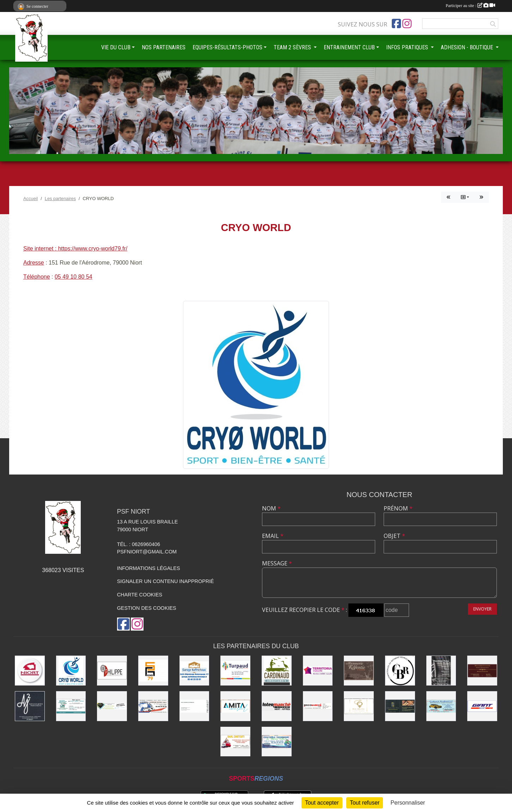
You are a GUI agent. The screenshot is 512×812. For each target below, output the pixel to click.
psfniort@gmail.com (147, 552)
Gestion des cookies (147, 608)
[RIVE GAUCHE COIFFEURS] (359, 706)
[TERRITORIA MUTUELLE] (318, 671)
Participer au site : (470, 6)
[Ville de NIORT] (30, 671)
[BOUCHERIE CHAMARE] (482, 671)
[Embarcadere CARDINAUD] (277, 671)
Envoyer (482, 609)
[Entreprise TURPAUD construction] (235, 671)
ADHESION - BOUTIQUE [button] (468, 47)
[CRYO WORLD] (71, 671)
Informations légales (149, 568)
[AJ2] (30, 706)
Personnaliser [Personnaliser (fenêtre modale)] (408, 803)
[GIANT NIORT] (482, 706)
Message (277, 563)
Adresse (34, 263)
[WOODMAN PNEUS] (441, 671)
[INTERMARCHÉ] (277, 706)
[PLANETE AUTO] (153, 706)
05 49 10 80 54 (74, 277)
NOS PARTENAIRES (164, 47)
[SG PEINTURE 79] (153, 671)
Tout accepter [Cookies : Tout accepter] (322, 803)
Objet (394, 536)
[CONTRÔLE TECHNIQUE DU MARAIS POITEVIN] (277, 742)
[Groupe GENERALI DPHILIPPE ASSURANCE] (112, 671)
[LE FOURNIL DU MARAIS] (400, 706)
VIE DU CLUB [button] (116, 47)
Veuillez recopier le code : (304, 610)
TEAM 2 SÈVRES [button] (293, 47)
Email (273, 536)
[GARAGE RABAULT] (441, 706)
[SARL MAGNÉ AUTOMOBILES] (194, 706)
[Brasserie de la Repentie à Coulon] (359, 671)
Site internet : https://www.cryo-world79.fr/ (75, 249)
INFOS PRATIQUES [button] (408, 47)
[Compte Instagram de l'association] (407, 24)
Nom (271, 508)
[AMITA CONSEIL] (235, 706)
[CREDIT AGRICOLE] (71, 706)
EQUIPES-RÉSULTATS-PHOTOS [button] (227, 47)
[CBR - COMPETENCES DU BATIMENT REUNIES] (400, 671)
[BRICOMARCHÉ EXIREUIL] (318, 706)
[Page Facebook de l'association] (396, 24)
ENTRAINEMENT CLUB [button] (349, 47)
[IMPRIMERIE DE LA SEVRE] (112, 706)
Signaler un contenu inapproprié (166, 581)
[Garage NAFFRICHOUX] (194, 671)
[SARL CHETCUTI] (235, 742)
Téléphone (37, 277)
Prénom (398, 508)
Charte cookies (140, 595)
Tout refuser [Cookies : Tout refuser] (365, 803)
